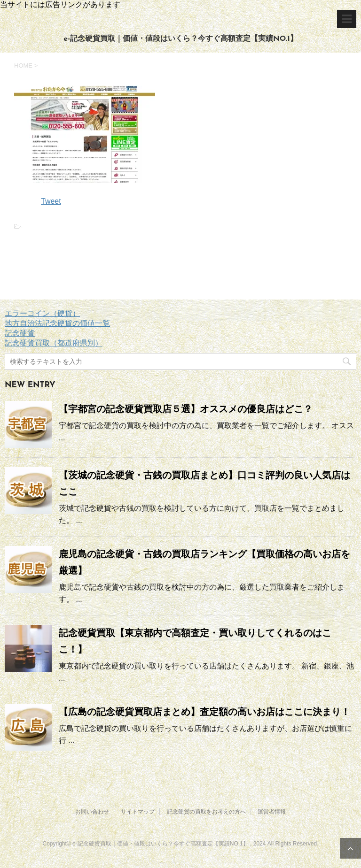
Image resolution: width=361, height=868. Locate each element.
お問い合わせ (92, 812)
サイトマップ (138, 812)
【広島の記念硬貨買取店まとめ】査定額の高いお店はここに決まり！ (204, 712)
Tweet (51, 201)
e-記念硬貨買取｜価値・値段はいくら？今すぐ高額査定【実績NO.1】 (180, 39)
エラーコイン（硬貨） (42, 313)
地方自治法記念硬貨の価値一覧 (57, 323)
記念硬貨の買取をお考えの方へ (206, 812)
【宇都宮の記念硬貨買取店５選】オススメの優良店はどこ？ (186, 409)
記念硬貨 (20, 333)
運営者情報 (272, 812)
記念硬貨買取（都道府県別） (54, 343)
